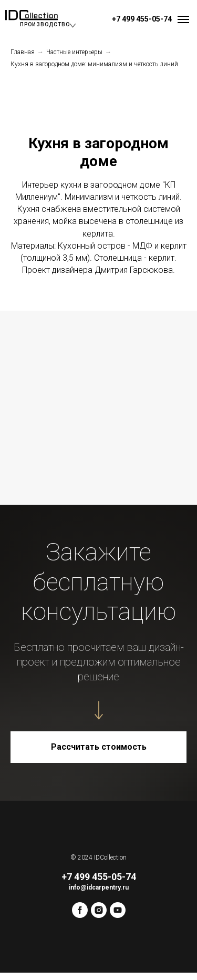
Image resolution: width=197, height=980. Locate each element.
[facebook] (80, 915)
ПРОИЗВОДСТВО (45, 24)
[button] (98, 747)
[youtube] (118, 915)
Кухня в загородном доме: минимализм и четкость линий (94, 64)
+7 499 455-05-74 (142, 19)
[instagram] (99, 915)
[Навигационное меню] (183, 19)
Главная (23, 52)
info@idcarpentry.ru (99, 887)
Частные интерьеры (74, 52)
